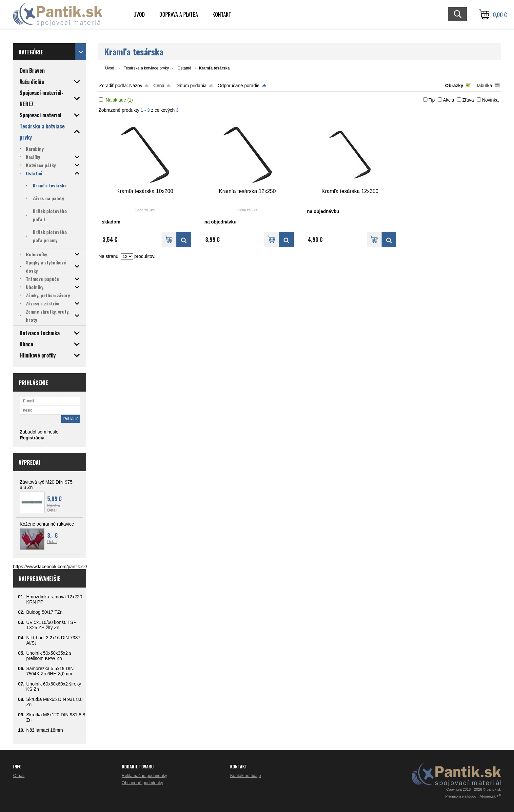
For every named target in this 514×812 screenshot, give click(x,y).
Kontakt (222, 14)
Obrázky (454, 86)
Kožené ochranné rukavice (47, 524)
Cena (159, 86)
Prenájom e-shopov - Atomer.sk (473, 796)
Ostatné (185, 68)
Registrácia (32, 438)
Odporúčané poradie (239, 86)
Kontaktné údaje (246, 775)
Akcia (448, 100)
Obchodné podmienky (142, 783)
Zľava (468, 100)
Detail (52, 510)
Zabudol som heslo (39, 432)
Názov (136, 86)
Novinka (490, 100)
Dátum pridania (191, 86)
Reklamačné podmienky (144, 775)
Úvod (139, 14)
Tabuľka (484, 86)
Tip (432, 100)
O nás (19, 775)
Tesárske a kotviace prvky (146, 68)
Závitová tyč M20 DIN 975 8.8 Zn (46, 485)
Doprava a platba (179, 14)
